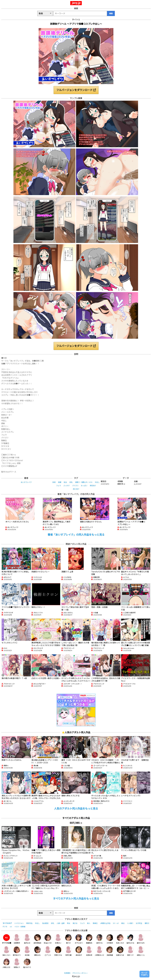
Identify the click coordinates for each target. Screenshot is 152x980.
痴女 (123, 923)
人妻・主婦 (61, 923)
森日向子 (79, 951)
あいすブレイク (26, 482)
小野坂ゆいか (99, 951)
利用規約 (67, 973)
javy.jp (76, 3)
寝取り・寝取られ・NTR (84, 482)
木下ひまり (79, 939)
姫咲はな (37, 951)
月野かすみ (58, 951)
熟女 (69, 923)
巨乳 (71, 482)
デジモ (5, 927)
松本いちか (120, 939)
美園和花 (89, 939)
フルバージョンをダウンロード (76, 90)
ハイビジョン (19, 923)
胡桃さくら (141, 951)
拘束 (54, 482)
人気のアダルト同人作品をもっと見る (76, 809)
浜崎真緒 (110, 951)
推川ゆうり (27, 963)
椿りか (68, 939)
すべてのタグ (7, 923)
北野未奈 (89, 951)
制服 (60, 482)
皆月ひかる (130, 939)
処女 (65, 482)
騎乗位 (95, 923)
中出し (97, 482)
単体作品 (29, 923)
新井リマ (130, 951)
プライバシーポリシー (80, 973)
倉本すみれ (141, 939)
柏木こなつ (6, 951)
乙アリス (48, 951)
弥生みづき (48, 939)
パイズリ (75, 486)
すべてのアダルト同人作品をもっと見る (76, 899)
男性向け (93, 486)
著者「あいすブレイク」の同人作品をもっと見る (76, 535)
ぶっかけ (67, 486)
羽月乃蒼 (68, 951)
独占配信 (45, 923)
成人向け (76, 489)
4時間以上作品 (105, 923)
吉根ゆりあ (120, 951)
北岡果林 (17, 939)
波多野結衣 (37, 939)
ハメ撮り (130, 923)
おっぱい (84, 486)
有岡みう (17, 963)
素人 (89, 923)
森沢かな (99, 939)
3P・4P (116, 923)
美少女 (75, 923)
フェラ (59, 486)
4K (11, 927)
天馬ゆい (58, 939)
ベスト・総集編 (20, 927)
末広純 (27, 951)
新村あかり (17, 951)
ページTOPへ (144, 974)
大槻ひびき (6, 963)
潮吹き (147, 923)
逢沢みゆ (27, 939)
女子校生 (139, 923)
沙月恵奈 (110, 939)
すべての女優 (7, 939)
